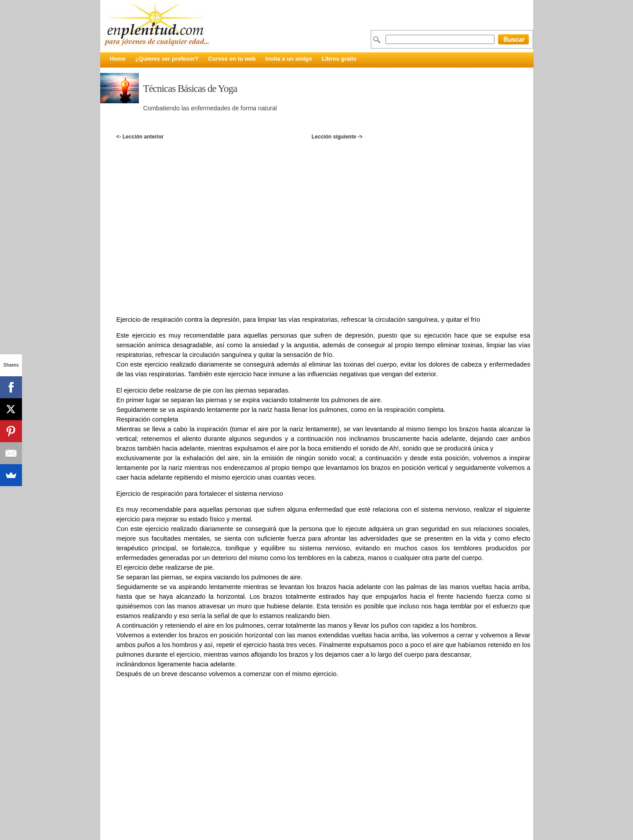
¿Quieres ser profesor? (167, 59)
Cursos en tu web (232, 59)
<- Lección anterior (140, 137)
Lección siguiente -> (337, 137)
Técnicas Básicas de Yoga (190, 89)
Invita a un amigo (289, 59)
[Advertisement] (323, 151)
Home (118, 59)
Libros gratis (339, 59)
